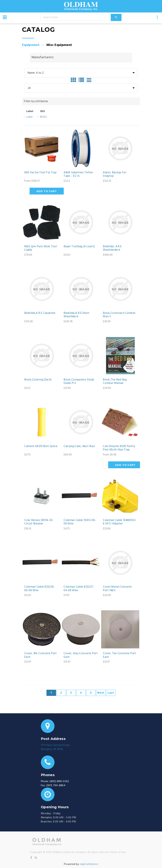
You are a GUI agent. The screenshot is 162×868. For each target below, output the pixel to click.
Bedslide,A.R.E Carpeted (40, 313)
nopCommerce (89, 864)
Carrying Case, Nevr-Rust (79, 446)
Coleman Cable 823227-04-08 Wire (79, 589)
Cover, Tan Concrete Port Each (119, 655)
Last (111, 693)
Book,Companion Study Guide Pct (79, 382)
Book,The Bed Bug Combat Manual (115, 382)
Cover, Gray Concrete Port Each (81, 655)
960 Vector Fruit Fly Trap (40, 173)
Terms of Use (118, 852)
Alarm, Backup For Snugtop (115, 174)
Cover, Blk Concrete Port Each (40, 655)
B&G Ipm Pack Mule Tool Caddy (40, 248)
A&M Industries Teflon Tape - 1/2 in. (78, 174)
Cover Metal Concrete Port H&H (117, 589)
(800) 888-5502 (59, 781)
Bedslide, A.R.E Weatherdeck (112, 248)
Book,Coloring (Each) (38, 380)
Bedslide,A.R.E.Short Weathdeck (76, 315)
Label (29, 117)
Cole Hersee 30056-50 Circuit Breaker (38, 522)
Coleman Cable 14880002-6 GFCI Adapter (120, 522)
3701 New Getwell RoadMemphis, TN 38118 (55, 747)
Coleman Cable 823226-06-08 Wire (39, 589)
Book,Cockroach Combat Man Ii (119, 315)
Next (101, 693)
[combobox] (81, 73)
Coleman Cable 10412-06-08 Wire (80, 522)
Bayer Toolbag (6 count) (79, 247)
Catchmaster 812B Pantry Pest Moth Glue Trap (119, 448)
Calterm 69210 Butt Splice (41, 446)
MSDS (44, 117)
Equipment (31, 45)
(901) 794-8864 (56, 786)
